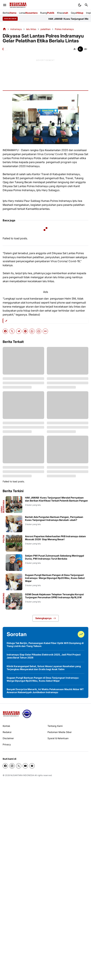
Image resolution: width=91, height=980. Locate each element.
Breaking (4, 598)
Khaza (63, 13)
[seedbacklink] (27, 714)
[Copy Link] (45, 331)
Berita (9, 13)
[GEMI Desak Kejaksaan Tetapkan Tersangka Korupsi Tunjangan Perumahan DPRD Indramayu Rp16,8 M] (14, 601)
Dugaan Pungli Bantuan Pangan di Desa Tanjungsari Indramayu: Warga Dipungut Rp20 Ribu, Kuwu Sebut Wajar (55, 578)
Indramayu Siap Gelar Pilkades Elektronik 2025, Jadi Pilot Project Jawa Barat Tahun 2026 (44, 656)
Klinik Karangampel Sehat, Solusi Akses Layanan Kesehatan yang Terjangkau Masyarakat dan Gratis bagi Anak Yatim (44, 668)
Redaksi (7, 732)
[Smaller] (75, 49)
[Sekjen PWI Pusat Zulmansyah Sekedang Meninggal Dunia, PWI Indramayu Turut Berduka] (14, 563)
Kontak (6, 726)
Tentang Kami (55, 726)
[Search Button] (86, 5)
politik (4, 539)
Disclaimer (8, 738)
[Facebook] (5, 331)
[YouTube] (25, 766)
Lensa (28, 13)
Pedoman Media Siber (60, 732)
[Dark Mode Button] (80, 5)
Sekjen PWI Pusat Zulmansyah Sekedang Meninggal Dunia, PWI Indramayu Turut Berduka (54, 557)
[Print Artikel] (39, 331)
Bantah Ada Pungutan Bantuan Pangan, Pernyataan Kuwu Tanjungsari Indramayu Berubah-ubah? (54, 518)
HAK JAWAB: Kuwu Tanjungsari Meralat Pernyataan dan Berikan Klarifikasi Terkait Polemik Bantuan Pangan (56, 499)
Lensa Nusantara (3, 506)
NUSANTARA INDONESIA (22, 775)
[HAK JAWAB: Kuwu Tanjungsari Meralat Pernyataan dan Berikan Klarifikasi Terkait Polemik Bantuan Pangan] (14, 505)
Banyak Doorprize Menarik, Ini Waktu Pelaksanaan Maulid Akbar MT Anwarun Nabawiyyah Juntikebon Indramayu (45, 691)
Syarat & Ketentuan (58, 738)
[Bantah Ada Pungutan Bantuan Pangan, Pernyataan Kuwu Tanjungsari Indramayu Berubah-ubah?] (14, 524)
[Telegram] (19, 331)
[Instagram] (12, 766)
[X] (12, 331)
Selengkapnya (46, 618)
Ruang (47, 13)
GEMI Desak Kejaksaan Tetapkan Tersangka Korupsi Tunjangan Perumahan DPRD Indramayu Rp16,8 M (54, 596)
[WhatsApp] (32, 331)
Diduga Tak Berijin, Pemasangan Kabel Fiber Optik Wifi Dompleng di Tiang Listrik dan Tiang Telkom (45, 645)
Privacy (7, 744)
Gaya (77, 13)
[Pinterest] (25, 331)
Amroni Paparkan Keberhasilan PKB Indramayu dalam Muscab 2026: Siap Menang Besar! (55, 538)
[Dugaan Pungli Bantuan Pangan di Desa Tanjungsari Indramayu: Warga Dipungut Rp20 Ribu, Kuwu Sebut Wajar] (14, 582)
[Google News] (32, 766)
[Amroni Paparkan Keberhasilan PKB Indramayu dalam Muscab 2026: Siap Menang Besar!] (14, 543)
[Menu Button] (5, 5)
